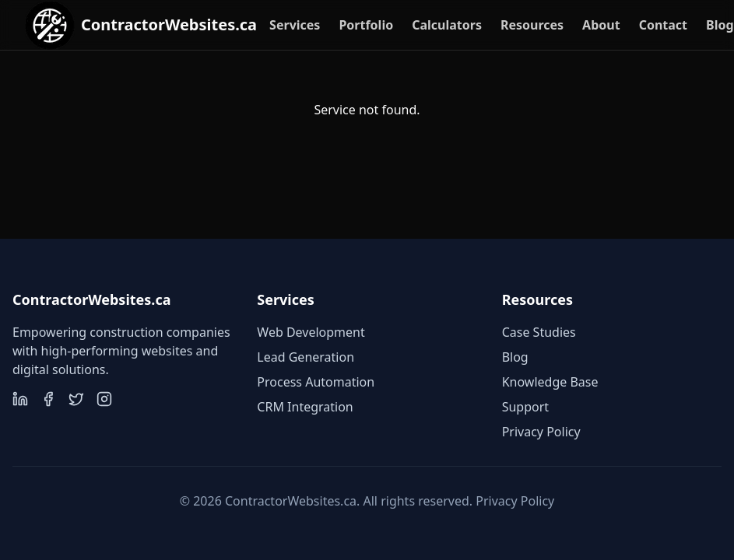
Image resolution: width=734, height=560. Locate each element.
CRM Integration (305, 407)
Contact (663, 25)
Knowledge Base (550, 382)
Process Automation (316, 382)
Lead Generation (306, 357)
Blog (720, 25)
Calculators (447, 25)
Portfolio (366, 25)
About (601, 25)
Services (295, 25)
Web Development (311, 332)
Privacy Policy (541, 432)
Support (525, 407)
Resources (532, 25)
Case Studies (539, 332)
